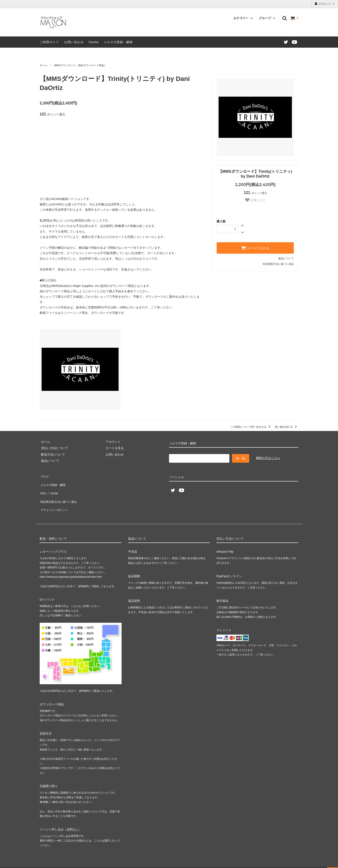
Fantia (94, 42)
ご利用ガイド (49, 42)
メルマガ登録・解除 (118, 42)
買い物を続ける (287, 427)
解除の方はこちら (268, 458)
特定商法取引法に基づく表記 (59, 495)
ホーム (44, 65)
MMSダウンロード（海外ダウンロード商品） (80, 65)
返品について (286, 258)
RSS (43, 488)
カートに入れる (255, 248)
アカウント (325, 4)
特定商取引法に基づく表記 (278, 264)
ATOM (52, 488)
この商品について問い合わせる (251, 427)
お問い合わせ (74, 42)
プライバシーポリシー (55, 501)
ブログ (44, 476)
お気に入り (255, 200)
